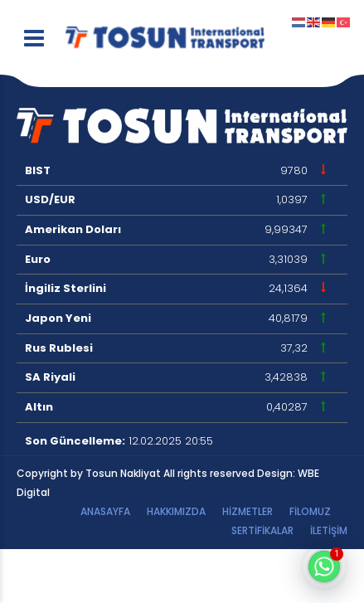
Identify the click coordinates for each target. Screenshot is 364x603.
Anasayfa (105, 511)
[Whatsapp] (324, 567)
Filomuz (310, 511)
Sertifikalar (262, 530)
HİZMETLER (248, 511)
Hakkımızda (176, 511)
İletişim (329, 530)
